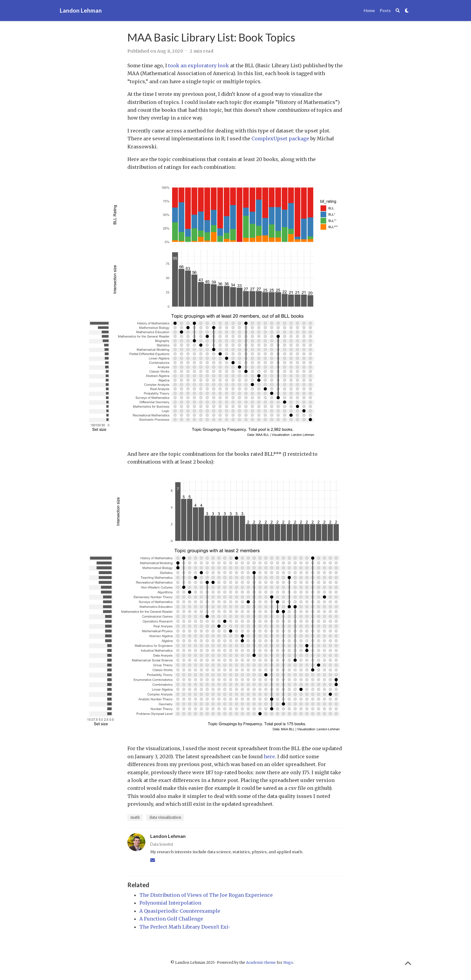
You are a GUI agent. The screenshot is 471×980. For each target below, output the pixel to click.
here (269, 756)
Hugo (288, 962)
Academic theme (261, 962)
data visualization (165, 817)
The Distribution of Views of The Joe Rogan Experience (206, 895)
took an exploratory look (199, 65)
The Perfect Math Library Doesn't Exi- (185, 927)
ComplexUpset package (280, 138)
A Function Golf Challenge (171, 919)
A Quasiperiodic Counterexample (180, 911)
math (135, 817)
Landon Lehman (81, 10)
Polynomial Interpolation (170, 903)
